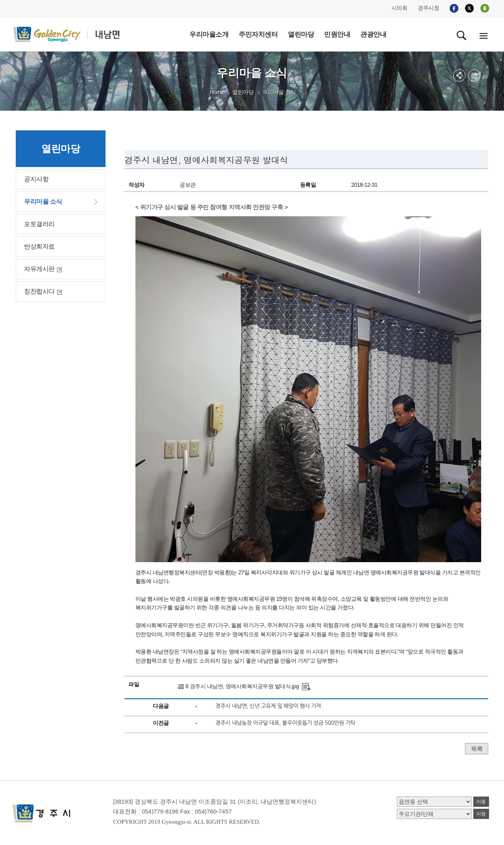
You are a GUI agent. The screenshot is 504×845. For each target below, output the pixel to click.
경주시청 (428, 8)
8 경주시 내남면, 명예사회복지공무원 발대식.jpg (242, 686)
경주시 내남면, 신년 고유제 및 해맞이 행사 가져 (268, 706)
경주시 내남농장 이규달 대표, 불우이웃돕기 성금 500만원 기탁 (285, 723)
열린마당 (243, 92)
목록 (477, 749)
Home (217, 92)
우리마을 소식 (279, 92)
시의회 (399, 8)
